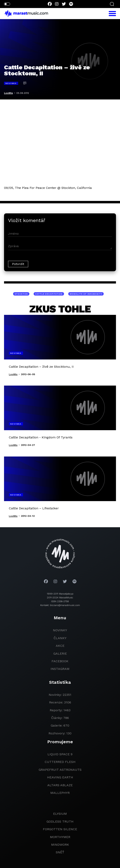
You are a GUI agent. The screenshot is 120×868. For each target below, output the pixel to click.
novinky (60, 630)
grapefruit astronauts (60, 770)
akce (60, 646)
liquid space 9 (60, 754)
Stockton (21, 294)
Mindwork (60, 845)
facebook (60, 661)
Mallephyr (60, 793)
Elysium (60, 814)
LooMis (8, 93)
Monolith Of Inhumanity (86, 294)
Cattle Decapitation (49, 294)
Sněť (60, 852)
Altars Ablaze (60, 785)
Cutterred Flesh (60, 762)
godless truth (60, 821)
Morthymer (60, 837)
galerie (60, 654)
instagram (60, 669)
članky (60, 638)
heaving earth (60, 777)
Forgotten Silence (60, 829)
